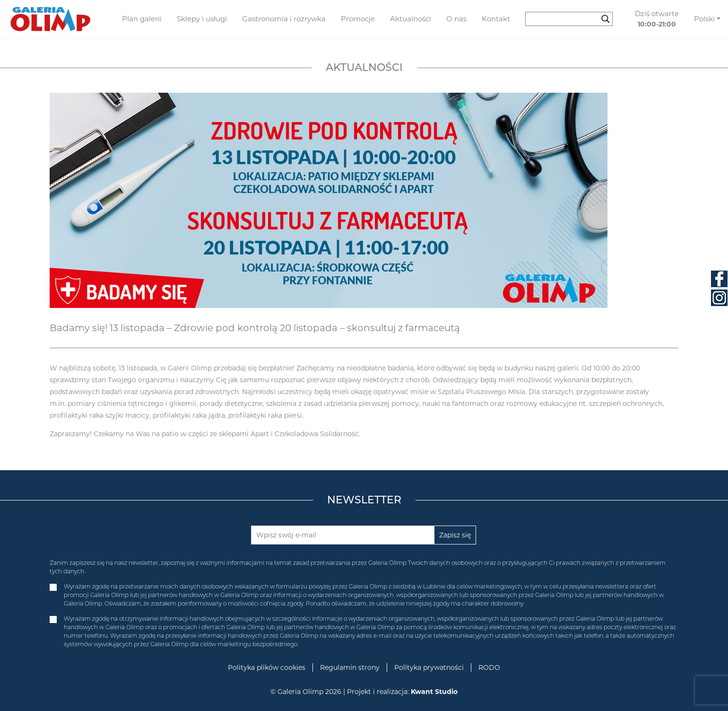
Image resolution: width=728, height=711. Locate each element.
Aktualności (411, 19)
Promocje (358, 19)
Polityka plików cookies (267, 667)
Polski (704, 19)
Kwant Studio (434, 692)
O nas (456, 19)
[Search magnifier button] (606, 19)
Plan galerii (142, 19)
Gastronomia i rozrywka (284, 19)
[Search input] (565, 19)
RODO (489, 667)
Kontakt (496, 19)
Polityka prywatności (429, 667)
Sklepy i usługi (202, 19)
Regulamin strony (350, 667)
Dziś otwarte (657, 19)
